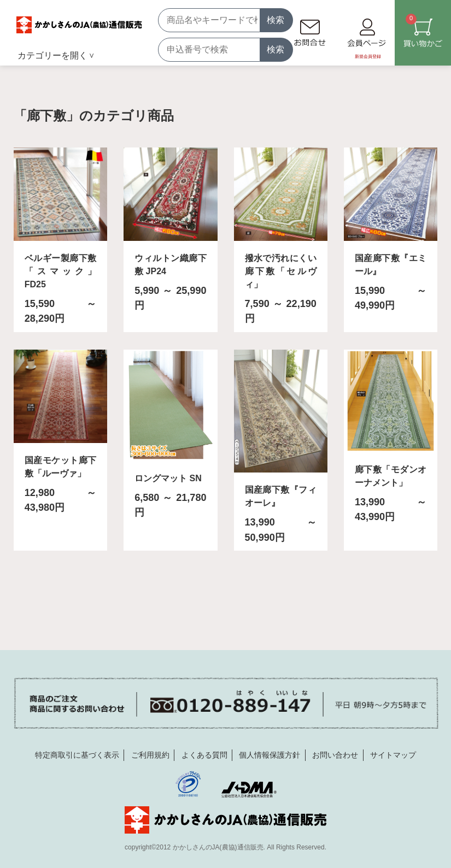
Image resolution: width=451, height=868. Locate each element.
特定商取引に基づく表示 (77, 755)
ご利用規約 (150, 755)
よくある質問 (204, 755)
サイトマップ (393, 755)
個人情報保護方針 (270, 755)
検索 (276, 20)
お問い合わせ (335, 755)
